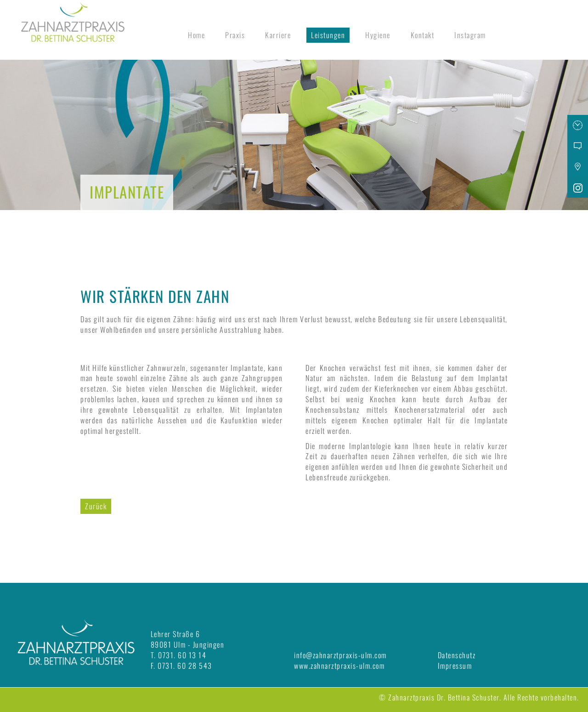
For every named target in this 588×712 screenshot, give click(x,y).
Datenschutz (457, 655)
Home (196, 35)
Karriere (278, 35)
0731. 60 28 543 (185, 666)
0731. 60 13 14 (182, 655)
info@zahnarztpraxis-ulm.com (340, 655)
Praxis (235, 35)
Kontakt (423, 35)
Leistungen (328, 35)
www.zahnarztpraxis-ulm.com (339, 666)
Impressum (455, 666)
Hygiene (378, 35)
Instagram (470, 35)
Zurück (96, 506)
